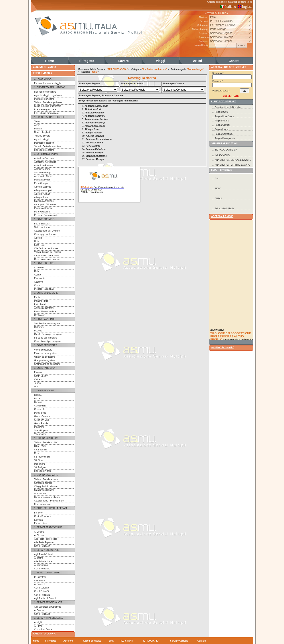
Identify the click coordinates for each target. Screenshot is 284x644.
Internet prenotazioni (44, 143)
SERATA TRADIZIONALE (49, 527)
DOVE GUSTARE (45, 263)
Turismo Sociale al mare (46, 479)
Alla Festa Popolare (44, 542)
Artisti (197, 61)
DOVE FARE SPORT (47, 368)
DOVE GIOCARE (45, 391)
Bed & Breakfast (42, 224)
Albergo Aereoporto (44, 190)
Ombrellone (40, 494)
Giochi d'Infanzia (42, 416)
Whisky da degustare (44, 357)
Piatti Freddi (40, 304)
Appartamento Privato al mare (49, 501)
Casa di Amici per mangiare (48, 341)
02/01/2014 (217, 337)
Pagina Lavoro (222, 129)
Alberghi (38, 238)
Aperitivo (38, 282)
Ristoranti (39, 327)
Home (50, 61)
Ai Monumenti (41, 565)
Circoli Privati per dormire (47, 256)
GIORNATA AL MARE (47, 475)
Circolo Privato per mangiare (48, 334)
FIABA (218, 189)
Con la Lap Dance (43, 629)
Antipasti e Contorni (44, 308)
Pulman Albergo (42, 180)
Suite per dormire (43, 227)
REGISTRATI (126, 641)
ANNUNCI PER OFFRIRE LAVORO (232, 165)
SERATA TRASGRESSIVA (50, 618)
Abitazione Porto (42, 169)
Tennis (37, 383)
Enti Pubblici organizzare (46, 113)
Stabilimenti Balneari (44, 490)
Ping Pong (39, 427)
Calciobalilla (40, 406)
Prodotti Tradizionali (44, 289)
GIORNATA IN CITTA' (47, 438)
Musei (37, 453)
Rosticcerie (40, 315)
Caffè (37, 271)
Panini (37, 297)
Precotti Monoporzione (45, 312)
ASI (217, 179)
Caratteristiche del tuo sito (228, 107)
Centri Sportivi (41, 376)
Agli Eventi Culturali (44, 554)
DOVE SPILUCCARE (47, 293)
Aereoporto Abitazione (45, 205)
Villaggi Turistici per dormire (48, 252)
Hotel (37, 241)
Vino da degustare (43, 350)
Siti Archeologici (42, 457)
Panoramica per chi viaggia (48, 83)
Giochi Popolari (42, 423)
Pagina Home (222, 112)
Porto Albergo (41, 183)
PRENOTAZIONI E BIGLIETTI (51, 117)
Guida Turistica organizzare (48, 106)
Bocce (37, 399)
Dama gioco (40, 413)
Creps (37, 285)
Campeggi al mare (43, 483)
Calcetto (38, 379)
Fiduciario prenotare (44, 150)
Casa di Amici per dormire (47, 259)
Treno (37, 122)
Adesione (68, 641)
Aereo (37, 125)
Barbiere (38, 513)
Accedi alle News (92, 641)
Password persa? (221, 91)
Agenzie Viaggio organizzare (48, 95)
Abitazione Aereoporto (45, 162)
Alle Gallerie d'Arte (43, 562)
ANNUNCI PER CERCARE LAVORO (233, 160)
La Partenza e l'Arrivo (47, 154)
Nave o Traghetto (43, 132)
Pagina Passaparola (225, 138)
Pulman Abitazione (43, 208)
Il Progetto (86, 61)
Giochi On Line (41, 420)
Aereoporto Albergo (44, 176)
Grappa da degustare (45, 360)
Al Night (38, 622)
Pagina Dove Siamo (225, 116)
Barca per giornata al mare (47, 497)
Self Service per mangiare (47, 324)
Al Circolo (39, 535)
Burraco (38, 402)
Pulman (38, 129)
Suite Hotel (40, 245)
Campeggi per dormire (45, 234)
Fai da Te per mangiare (46, 338)
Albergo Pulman (42, 194)
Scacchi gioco (41, 431)
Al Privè (38, 626)
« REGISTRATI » (231, 96)
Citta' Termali (40, 450)
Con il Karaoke (41, 588)
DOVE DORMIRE (45, 219)
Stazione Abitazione (44, 201)
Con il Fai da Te (42, 591)
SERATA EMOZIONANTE (49, 602)
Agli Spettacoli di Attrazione (48, 607)
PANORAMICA (44, 79)
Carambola (40, 409)
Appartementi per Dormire (47, 231)
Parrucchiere (40, 523)
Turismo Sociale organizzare (48, 102)
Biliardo (38, 395)
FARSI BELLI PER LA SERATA (52, 508)
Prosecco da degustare (46, 353)
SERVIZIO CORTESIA (226, 150)
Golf (36, 387)
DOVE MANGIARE (46, 319)
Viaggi (160, 61)
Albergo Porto (41, 197)
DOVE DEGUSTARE (47, 345)
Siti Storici (39, 460)
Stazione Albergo (43, 173)
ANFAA (218, 199)
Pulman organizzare (44, 99)
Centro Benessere (43, 516)
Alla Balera (39, 581)
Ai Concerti (40, 610)
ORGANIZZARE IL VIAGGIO (51, 87)
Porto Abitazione (42, 212)
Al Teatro (38, 558)
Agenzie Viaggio (42, 139)
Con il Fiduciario (42, 546)
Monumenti (40, 464)
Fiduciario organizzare (45, 92)
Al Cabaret (39, 584)
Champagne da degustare (47, 364)
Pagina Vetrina (222, 121)
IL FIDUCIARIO (222, 155)
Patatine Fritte (41, 301)
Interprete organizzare (45, 110)
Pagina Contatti (222, 125)
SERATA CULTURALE (48, 550)
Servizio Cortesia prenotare (48, 146)
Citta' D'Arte (40, 446)
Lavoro (123, 61)
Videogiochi (40, 434)
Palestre (38, 372)
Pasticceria (40, 278)
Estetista (38, 520)
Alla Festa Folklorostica (46, 539)
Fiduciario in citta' (43, 471)
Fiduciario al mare (43, 504)
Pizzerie (38, 331)
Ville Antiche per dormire (46, 249)
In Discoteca (40, 577)
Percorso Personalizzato (46, 215)
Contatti (234, 61)
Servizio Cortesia (179, 641)
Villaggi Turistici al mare (46, 486)
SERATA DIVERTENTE (48, 573)
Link (111, 641)
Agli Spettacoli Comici (45, 598)
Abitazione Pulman (43, 165)
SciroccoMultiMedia (224, 209)
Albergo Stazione (43, 187)
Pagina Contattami (224, 134)
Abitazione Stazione (44, 158)
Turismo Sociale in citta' (46, 443)
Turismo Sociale (42, 136)
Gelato (37, 275)
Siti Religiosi (40, 467)
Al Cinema (39, 532)
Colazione (39, 268)
